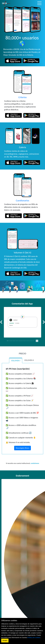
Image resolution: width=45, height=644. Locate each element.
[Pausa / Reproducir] (37, 341)
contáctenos (35, 463)
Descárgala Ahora (22, 448)
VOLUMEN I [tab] (16, 361)
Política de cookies (34, 638)
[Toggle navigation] (39, 3)
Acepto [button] (5, 640)
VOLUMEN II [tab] (29, 360)
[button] (1, 322)
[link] (6, 3)
